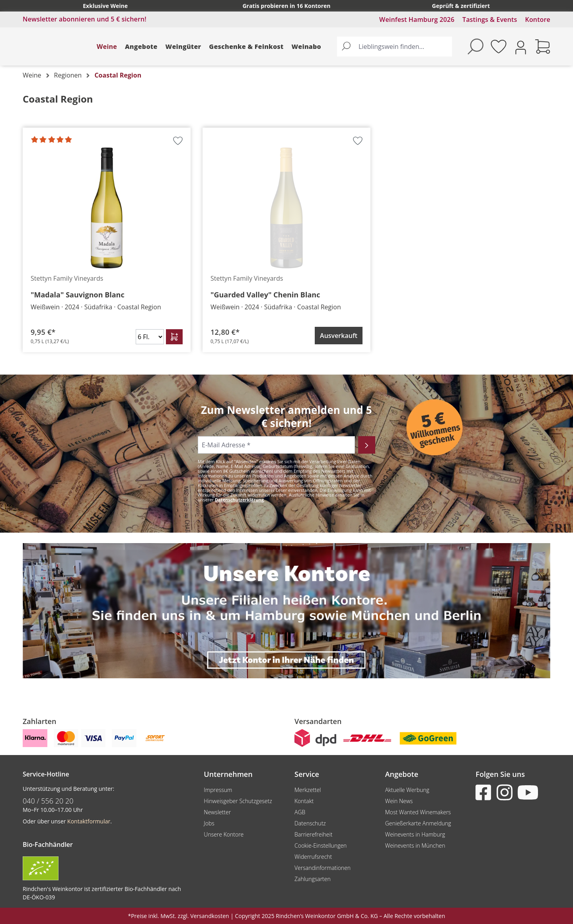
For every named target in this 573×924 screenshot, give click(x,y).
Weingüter (183, 47)
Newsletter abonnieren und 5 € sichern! (85, 19)
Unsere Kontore (224, 834)
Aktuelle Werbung (407, 790)
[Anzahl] (150, 337)
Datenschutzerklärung (239, 500)
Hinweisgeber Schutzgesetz (238, 801)
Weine (107, 47)
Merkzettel (308, 790)
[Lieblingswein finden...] (403, 47)
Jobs (209, 823)
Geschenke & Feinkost (246, 47)
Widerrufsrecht (313, 857)
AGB (300, 812)
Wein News (399, 801)
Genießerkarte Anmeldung (418, 823)
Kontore (538, 19)
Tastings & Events (490, 19)
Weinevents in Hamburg (415, 834)
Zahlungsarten (313, 879)
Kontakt (304, 801)
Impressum (218, 790)
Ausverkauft (339, 336)
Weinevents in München (415, 845)
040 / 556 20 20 (48, 801)
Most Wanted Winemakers (418, 812)
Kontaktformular (89, 821)
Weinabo (306, 47)
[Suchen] (346, 47)
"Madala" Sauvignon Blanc (78, 295)
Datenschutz (310, 823)
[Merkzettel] (499, 47)
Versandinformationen (323, 868)
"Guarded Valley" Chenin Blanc (265, 295)
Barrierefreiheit (313, 834)
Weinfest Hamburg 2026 (417, 19)
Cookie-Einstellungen (321, 845)
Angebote (141, 47)
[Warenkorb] (543, 47)
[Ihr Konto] (521, 47)
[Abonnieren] (367, 445)
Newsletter (217, 812)
